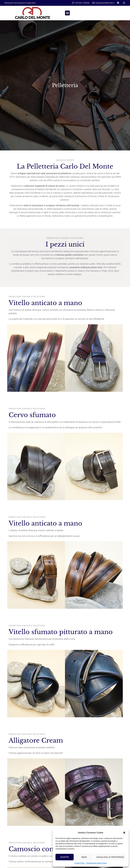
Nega (84, 857)
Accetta (65, 857)
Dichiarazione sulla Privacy (96, 863)
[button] (124, 833)
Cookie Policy (80, 863)
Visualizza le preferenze (110, 857)
